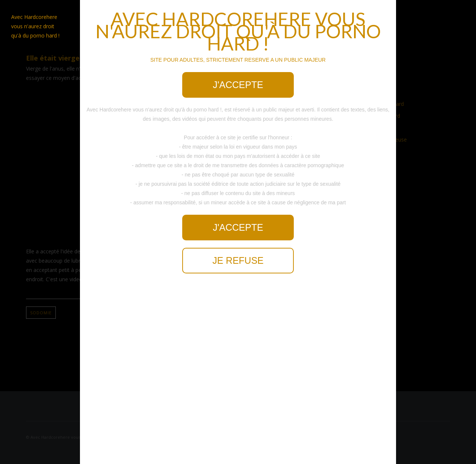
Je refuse (238, 260)
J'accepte (238, 85)
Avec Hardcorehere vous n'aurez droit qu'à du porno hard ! (35, 26)
